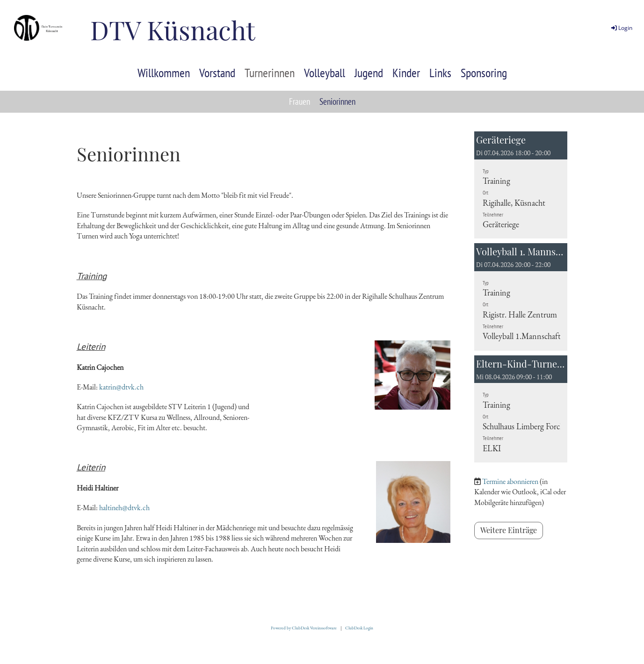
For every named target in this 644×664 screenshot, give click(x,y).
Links (440, 73)
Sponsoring (484, 73)
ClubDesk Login (359, 628)
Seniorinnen (337, 101)
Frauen (300, 101)
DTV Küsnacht (173, 29)
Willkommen (164, 73)
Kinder (406, 73)
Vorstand (217, 73)
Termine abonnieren (510, 481)
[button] (521, 185)
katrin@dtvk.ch (121, 387)
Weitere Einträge (509, 530)
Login (621, 28)
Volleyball (325, 73)
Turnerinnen (270, 73)
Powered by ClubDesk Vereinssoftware (304, 628)
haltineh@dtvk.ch (124, 508)
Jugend (369, 73)
